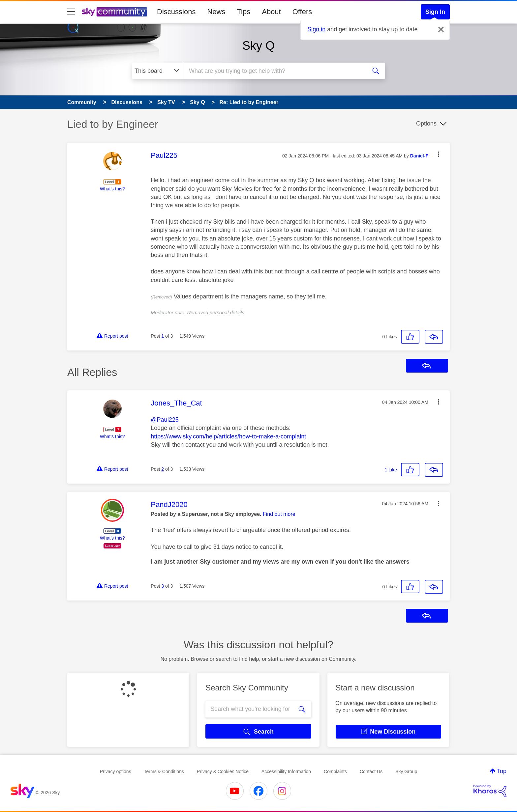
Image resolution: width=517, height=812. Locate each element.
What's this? (112, 189)
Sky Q (258, 46)
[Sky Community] (114, 12)
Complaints (335, 771)
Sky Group (406, 771)
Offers (302, 12)
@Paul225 (165, 420)
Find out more (279, 514)
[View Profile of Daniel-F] (419, 156)
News (216, 12)
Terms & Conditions (164, 771)
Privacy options (116, 771)
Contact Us (371, 771)
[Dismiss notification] (441, 30)
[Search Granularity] (158, 71)
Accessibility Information (286, 771)
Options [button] (426, 124)
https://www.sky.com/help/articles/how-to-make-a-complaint (228, 436)
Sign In (435, 12)
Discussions (176, 12)
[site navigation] (71, 12)
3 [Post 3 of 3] (163, 586)
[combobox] (274, 71)
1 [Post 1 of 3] (163, 336)
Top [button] (502, 771)
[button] (439, 154)
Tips (243, 12)
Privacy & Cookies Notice (223, 771)
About (271, 12)
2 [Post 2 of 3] (163, 469)
